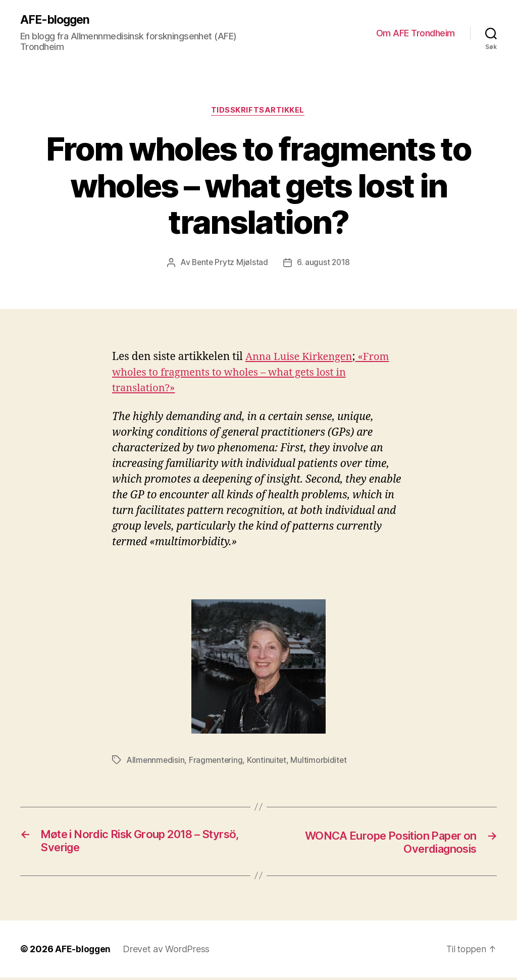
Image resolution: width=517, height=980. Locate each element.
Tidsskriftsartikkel (258, 112)
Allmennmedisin (156, 761)
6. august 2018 (324, 264)
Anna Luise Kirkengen (301, 358)
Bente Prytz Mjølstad (230, 264)
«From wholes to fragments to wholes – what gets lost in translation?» (254, 373)
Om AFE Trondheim (416, 33)
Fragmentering (217, 761)
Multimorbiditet (321, 761)
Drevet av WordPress (167, 951)
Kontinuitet (269, 761)
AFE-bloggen (56, 20)
